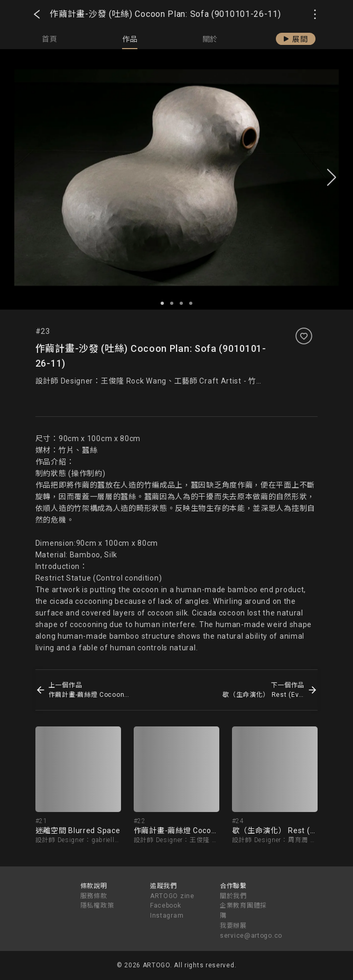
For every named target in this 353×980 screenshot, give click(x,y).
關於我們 (233, 896)
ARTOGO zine (172, 896)
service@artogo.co (251, 936)
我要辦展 (233, 926)
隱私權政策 (97, 906)
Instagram (167, 916)
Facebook (166, 906)
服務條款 (94, 896)
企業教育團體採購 (243, 911)
